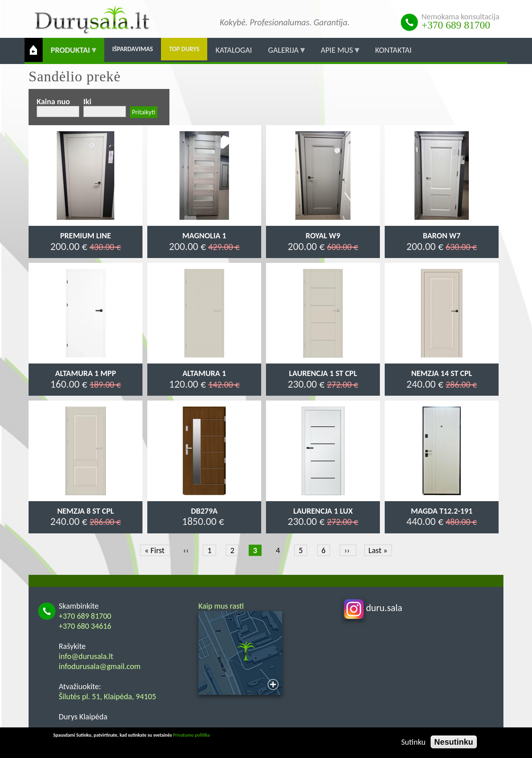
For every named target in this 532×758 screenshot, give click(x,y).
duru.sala (373, 608)
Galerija (283, 54)
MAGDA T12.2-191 (442, 511)
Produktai (70, 54)
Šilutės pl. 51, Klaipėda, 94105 (107, 696)
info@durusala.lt (86, 656)
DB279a (204, 511)
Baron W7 (442, 235)
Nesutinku (454, 742)
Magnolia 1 (204, 235)
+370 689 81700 (456, 25)
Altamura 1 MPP (86, 373)
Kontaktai (393, 50)
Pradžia (34, 50)
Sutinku (413, 742)
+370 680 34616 (85, 626)
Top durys (184, 49)
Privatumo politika (192, 735)
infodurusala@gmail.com (100, 666)
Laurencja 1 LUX (323, 511)
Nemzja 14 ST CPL (442, 373)
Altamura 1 (204, 373)
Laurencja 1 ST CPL (323, 373)
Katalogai (234, 50)
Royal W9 (323, 235)
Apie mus (337, 54)
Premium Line (85, 235)
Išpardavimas (133, 49)
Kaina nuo (53, 101)
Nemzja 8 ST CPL (86, 511)
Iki (87, 101)
